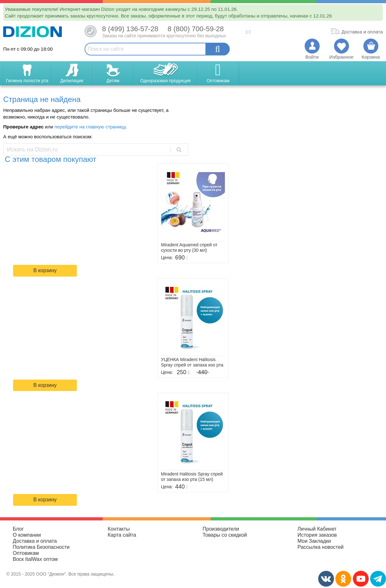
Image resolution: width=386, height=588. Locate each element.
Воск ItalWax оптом (35, 559)
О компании (27, 535)
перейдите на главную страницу (90, 127)
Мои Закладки (314, 541)
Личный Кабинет (317, 529)
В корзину (45, 270)
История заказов (317, 535)
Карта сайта (122, 535)
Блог (18, 529)
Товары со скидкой (225, 535)
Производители (221, 529)
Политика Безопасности (41, 547)
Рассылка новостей (321, 547)
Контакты (119, 529)
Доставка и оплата (35, 541)
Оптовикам (26, 553)
